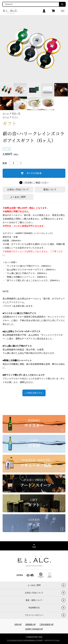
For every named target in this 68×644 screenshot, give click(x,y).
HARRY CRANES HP (34, 629)
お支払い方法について (18, 189)
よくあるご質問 (18, 197)
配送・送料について (34, 600)
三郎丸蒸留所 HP (47, 624)
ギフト (15, 117)
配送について (50, 189)
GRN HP (18, 624)
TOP (34, 547)
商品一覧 (16, 113)
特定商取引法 (34, 608)
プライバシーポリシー (34, 615)
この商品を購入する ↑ (34, 393)
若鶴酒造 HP (31, 624)
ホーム (6, 113)
